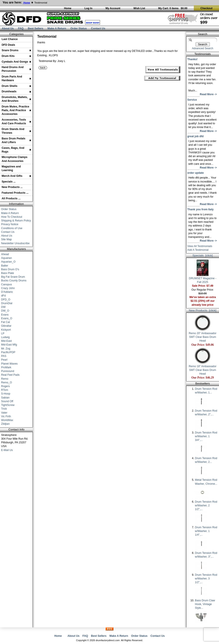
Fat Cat (5, 322)
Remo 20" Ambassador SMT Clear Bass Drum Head (203, 336)
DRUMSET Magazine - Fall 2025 (203, 279)
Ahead (5, 254)
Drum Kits (8, 56)
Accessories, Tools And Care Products (14, 122)
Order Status (79, 28)
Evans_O (7, 318)
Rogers (5, 386)
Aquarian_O (8, 262)
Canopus (6, 284)
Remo (5, 379)
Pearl (4, 360)
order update (195, 173)
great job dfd (195, 136)
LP (3, 333)
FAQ (21, 28)
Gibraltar (6, 326)
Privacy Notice (10, 224)
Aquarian (6, 258)
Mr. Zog (6, 349)
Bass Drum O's (10, 269)
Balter (5, 266)
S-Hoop (6, 394)
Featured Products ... (15, 193)
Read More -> (208, 94)
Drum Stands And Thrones (13, 131)
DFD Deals (8, 45)
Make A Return (57, 28)
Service (192, 100)
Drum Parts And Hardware (12, 78)
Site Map (6, 239)
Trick (4, 409)
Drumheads (9, 91)
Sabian (5, 398)
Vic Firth (6, 416)
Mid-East (6, 341)
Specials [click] (203, 255)
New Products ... (12, 187)
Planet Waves (9, 364)
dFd (3, 296)
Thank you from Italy (200, 209)
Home (58, 636)
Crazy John (8, 288)
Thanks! (192, 59)
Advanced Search (202, 48)
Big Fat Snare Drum (13, 277)
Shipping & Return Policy (16, 221)
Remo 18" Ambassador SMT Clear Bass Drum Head (203, 369)
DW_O (5, 311)
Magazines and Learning (11, 168)
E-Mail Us (7, 450)
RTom (5, 390)
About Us (8, 28)
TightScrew (8, 405)
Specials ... (9, 182)
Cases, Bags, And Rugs (13, 150)
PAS (4, 356)
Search (203, 34)
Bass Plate (8, 273)
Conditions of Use (12, 228)
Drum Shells (9, 86)
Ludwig (5, 337)
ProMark (6, 367)
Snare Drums (10, 50)
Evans (5, 315)
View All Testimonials (200, 246)
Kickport (6, 330)
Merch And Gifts (12, 176)
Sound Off (7, 401)
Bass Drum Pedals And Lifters (13, 140)
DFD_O (6, 300)
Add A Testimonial (198, 250)
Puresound (8, 371)
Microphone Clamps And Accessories (14, 159)
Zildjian (5, 424)
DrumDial (7, 303)
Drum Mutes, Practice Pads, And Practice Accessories (15, 110)
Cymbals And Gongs (15, 62)
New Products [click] (203, 310)
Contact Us (98, 28)
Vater (4, 413)
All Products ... (11, 198)
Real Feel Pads (10, 375)
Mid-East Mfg (9, 345)
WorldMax (7, 420)
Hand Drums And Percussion (12, 69)
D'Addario (7, 292)
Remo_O (6, 383)
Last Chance (10, 39)
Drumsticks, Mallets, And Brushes (15, 99)
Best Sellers (36, 28)
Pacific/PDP (8, 352)
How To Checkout (12, 217)
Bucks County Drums (14, 281)
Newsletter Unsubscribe (15, 243)
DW (3, 307)
